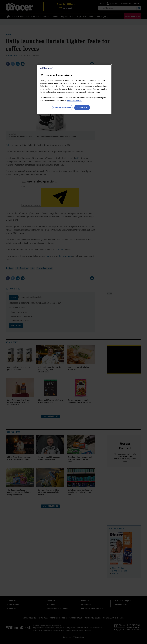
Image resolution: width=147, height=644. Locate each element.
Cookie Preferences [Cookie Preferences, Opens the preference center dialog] (62, 108)
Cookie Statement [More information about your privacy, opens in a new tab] (75, 100)
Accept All (82, 108)
